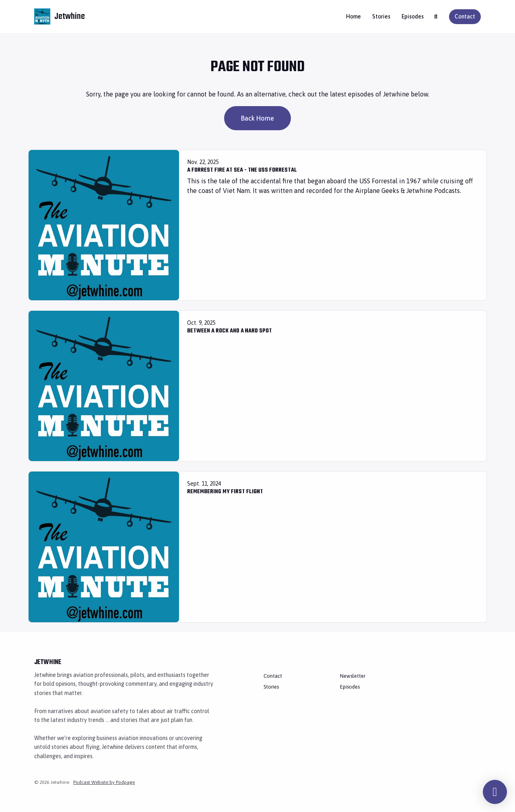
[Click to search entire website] (436, 17)
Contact (465, 16)
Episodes (413, 16)
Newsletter (353, 676)
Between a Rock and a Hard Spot (230, 331)
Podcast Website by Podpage (104, 782)
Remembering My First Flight (225, 492)
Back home (257, 118)
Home (353, 16)
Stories (381, 16)
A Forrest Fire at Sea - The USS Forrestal (242, 170)
